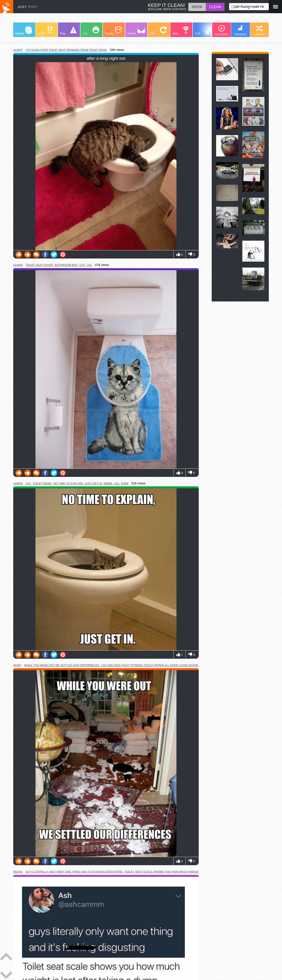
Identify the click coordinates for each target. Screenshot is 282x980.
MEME (24, 31)
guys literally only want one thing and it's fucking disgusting (74, 872)
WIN (181, 31)
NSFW (136, 31)
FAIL (68, 31)
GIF (158, 31)
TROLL (113, 31)
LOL (91, 31)
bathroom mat (66, 265)
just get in (93, 483)
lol (89, 265)
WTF (45, 31)
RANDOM (259, 30)
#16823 (18, 483)
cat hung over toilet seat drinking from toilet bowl (66, 50)
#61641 (18, 872)
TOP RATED (222, 30)
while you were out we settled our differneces (62, 665)
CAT (204, 31)
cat (82, 265)
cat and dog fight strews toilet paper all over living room (149, 665)
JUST (28, 7)
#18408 (18, 265)
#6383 (17, 665)
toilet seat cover (39, 265)
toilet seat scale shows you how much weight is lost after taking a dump (185, 872)
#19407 (18, 50)
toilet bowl (42, 483)
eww (125, 483)
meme (108, 483)
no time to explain (68, 483)
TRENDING (240, 30)
